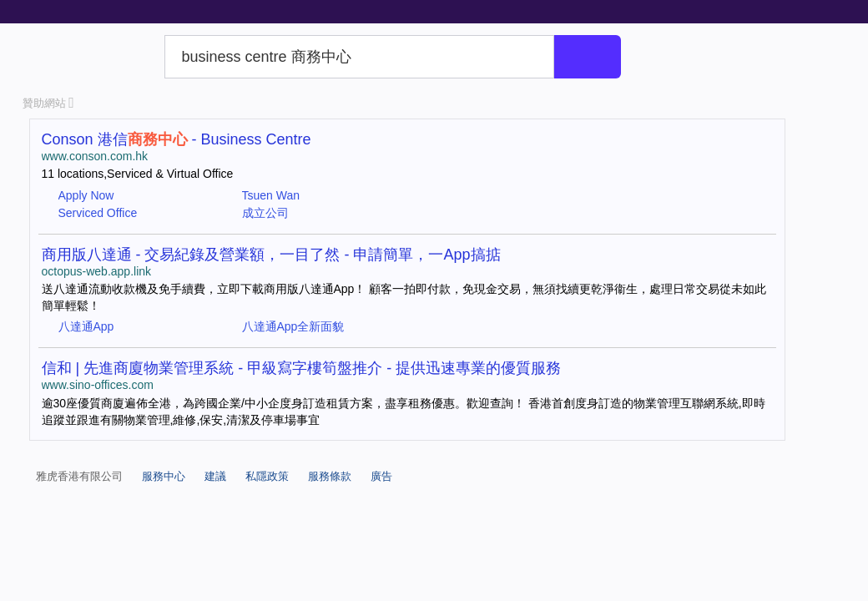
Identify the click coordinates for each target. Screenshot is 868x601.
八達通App (86, 326)
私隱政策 (267, 476)
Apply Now (86, 195)
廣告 (381, 476)
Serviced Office (98, 213)
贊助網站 (48, 103)
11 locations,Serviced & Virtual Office (138, 174)
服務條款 (330, 476)
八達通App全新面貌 (293, 326)
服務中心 (164, 476)
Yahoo (91, 57)
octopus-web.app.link (97, 271)
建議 (215, 476)
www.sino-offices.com (98, 385)
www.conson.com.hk (95, 156)
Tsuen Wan (271, 195)
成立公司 (265, 213)
